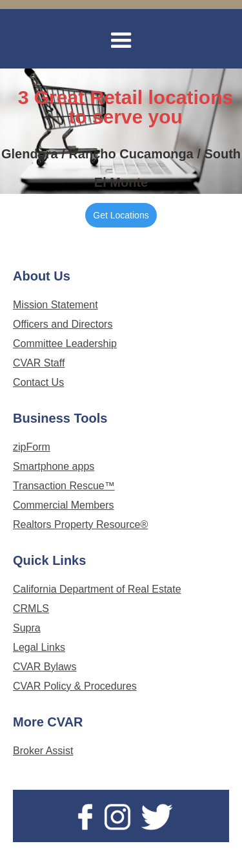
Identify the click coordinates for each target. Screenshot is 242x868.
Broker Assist (43, 751)
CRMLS (31, 609)
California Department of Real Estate (97, 589)
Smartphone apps (54, 466)
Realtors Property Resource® (80, 524)
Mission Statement (55, 305)
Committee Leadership (65, 344)
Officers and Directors (63, 324)
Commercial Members (63, 505)
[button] (121, 41)
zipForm (32, 447)
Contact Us (38, 382)
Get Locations (121, 215)
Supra (27, 628)
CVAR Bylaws (45, 667)
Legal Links (39, 647)
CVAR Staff (39, 363)
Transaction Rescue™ (64, 486)
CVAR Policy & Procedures (75, 686)
